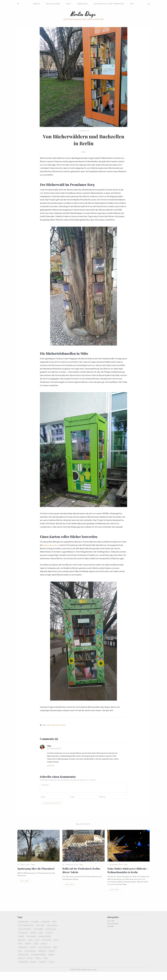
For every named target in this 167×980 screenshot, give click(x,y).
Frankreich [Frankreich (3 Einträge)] (40, 936)
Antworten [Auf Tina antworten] (51, 766)
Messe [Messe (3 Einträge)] (39, 948)
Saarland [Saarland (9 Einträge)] (22, 959)
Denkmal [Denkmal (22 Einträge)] (22, 936)
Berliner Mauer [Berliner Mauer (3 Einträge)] (38, 933)
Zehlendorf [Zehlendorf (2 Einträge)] (33, 970)
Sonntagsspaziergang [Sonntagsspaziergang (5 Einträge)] (27, 962)
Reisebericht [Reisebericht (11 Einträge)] (52, 955)
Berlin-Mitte (52, 726)
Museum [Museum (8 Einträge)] (48, 948)
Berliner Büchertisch (53, 546)
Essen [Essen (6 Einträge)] (31, 936)
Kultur (59, 726)
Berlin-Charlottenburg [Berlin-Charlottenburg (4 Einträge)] (35, 925)
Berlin (37, 4)
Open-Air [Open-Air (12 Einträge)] (35, 951)
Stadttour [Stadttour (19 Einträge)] (42, 962)
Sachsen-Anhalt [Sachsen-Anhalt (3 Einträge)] (34, 959)
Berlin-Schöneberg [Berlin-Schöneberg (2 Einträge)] (40, 929)
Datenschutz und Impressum (109, 4)
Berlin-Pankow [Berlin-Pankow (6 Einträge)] (24, 929)
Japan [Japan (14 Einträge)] (29, 944)
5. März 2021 (84, 132)
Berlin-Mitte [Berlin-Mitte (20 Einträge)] (51, 925)
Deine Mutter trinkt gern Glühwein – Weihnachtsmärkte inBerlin (126, 873)
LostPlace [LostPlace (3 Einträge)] (30, 948)
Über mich (83, 4)
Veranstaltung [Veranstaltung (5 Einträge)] (50, 966)
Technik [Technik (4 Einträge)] (21, 966)
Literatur (65, 726)
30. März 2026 (24, 866)
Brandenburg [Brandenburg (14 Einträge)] (52, 933)
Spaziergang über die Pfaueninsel (38, 869)
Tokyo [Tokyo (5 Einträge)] (39, 966)
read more (25, 882)
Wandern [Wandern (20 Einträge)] (22, 970)
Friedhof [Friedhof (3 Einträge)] (50, 936)
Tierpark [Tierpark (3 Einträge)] (31, 966)
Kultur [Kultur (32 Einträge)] (49, 944)
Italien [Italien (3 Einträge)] (21, 944)
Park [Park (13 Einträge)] (28, 955)
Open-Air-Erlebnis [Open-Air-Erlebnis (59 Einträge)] (49, 951)
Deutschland (53, 4)
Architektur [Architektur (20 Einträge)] (37, 922)
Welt (69, 4)
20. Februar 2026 (70, 866)
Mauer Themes (92, 978)
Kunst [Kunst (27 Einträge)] (21, 948)
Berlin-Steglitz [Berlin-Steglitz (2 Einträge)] (24, 933)
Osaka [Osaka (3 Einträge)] (21, 955)
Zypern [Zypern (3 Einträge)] (43, 970)
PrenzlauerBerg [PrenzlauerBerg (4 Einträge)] (39, 955)
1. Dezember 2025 (115, 866)
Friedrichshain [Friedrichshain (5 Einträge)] (24, 940)
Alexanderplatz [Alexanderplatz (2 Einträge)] (24, 922)
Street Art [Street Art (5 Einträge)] (53, 962)
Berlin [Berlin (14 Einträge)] (21, 925)
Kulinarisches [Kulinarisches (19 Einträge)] (39, 944)
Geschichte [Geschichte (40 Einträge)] (53, 940)
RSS (132, 4)
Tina (49, 747)
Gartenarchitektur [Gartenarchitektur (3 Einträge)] (39, 940)
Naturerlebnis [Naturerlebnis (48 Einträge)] (24, 951)
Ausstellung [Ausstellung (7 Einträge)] (49, 922)
